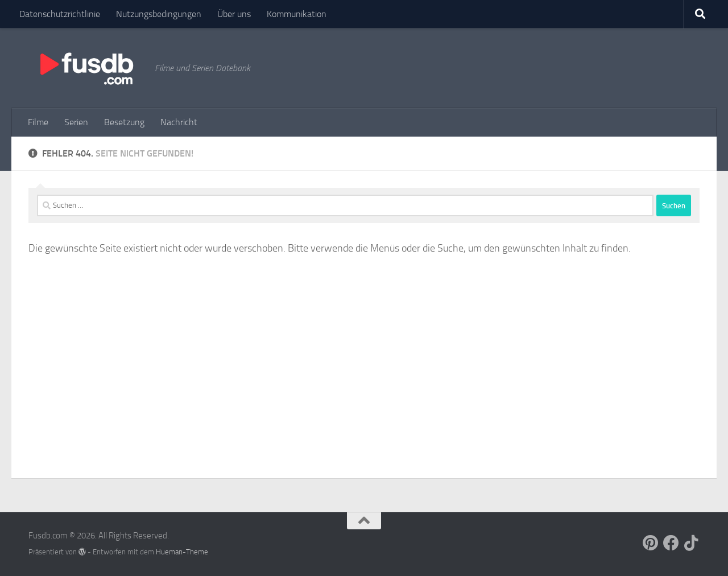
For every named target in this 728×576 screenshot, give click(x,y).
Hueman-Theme (182, 552)
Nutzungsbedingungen (159, 14)
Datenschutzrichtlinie (60, 14)
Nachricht (179, 122)
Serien (76, 122)
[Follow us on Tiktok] (692, 543)
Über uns (234, 14)
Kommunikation (297, 14)
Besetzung (124, 122)
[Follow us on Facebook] (671, 543)
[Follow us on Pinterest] (651, 543)
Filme (38, 122)
